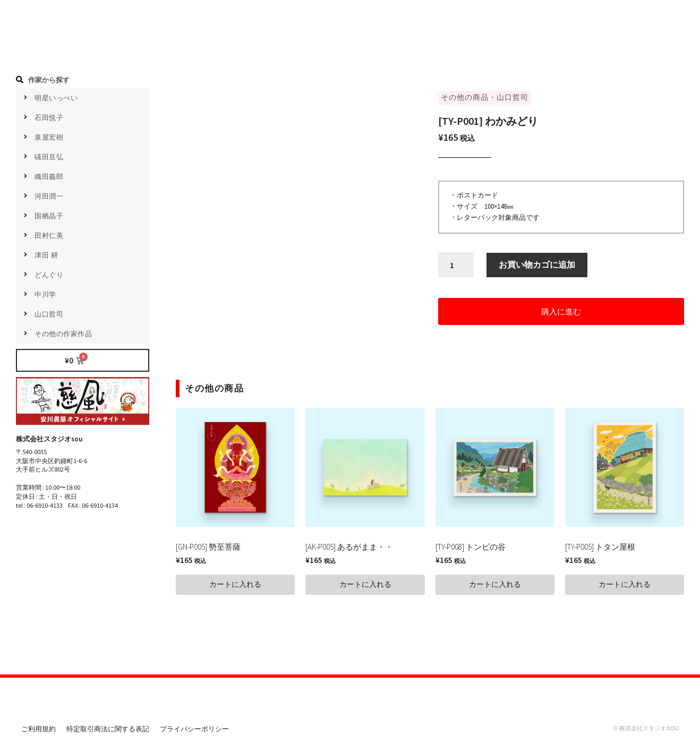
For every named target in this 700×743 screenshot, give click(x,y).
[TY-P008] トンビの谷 (471, 547)
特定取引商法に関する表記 (108, 729)
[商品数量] (456, 266)
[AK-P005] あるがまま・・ (349, 547)
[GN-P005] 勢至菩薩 (208, 547)
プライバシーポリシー (194, 729)
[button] (561, 311)
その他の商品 (465, 97)
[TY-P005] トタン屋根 (600, 547)
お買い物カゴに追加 (537, 265)
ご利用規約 (39, 729)
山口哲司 (513, 97)
